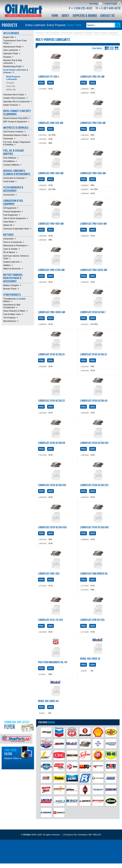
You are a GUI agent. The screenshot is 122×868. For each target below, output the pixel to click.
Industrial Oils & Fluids (14, 95)
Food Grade (9, 181)
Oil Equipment (10, 208)
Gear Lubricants (11, 50)
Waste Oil (8, 225)
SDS (50, 83)
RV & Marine (9, 252)
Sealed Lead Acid (11, 262)
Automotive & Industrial (14, 178)
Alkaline (7, 265)
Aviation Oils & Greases (14, 98)
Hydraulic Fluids (11, 53)
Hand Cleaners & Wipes (14, 311)
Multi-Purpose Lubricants (13, 78)
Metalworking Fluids (12, 66)
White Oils (11, 90)
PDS (41, 83)
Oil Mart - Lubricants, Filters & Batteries (23, 11)
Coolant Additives (11, 165)
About (65, 16)
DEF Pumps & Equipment (15, 122)
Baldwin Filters (13, 758)
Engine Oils (9, 37)
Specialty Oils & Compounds (16, 102)
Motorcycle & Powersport (15, 245)
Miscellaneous (10, 321)
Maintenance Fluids (12, 47)
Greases (7, 57)
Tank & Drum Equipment (15, 218)
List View (112, 48)
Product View (117, 48)
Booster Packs (10, 289)
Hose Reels (9, 222)
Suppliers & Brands (85, 16)
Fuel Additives (10, 158)
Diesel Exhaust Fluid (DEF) (16, 118)
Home (55, 16)
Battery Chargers (11, 285)
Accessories (9, 195)
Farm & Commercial (12, 242)
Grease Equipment (12, 212)
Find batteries (18, 777)
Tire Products (9, 318)
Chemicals (8, 139)
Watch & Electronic (12, 269)
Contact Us (107, 16)
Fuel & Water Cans (12, 314)
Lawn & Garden (10, 249)
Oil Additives (9, 161)
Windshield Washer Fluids (15, 135)
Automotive (8, 239)
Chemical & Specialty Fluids (16, 229)
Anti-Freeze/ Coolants (13, 132)
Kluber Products (11, 105)
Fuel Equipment (11, 215)
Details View (107, 48)
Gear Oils (11, 86)
